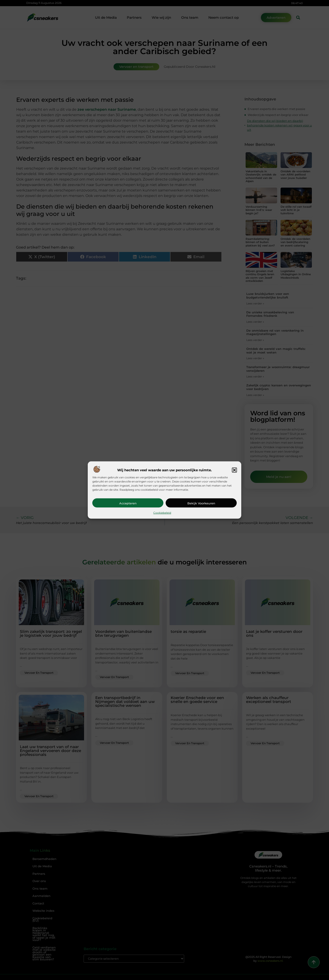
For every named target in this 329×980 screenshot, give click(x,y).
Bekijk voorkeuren (201, 503)
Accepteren (128, 503)
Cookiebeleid (162, 512)
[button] (234, 470)
